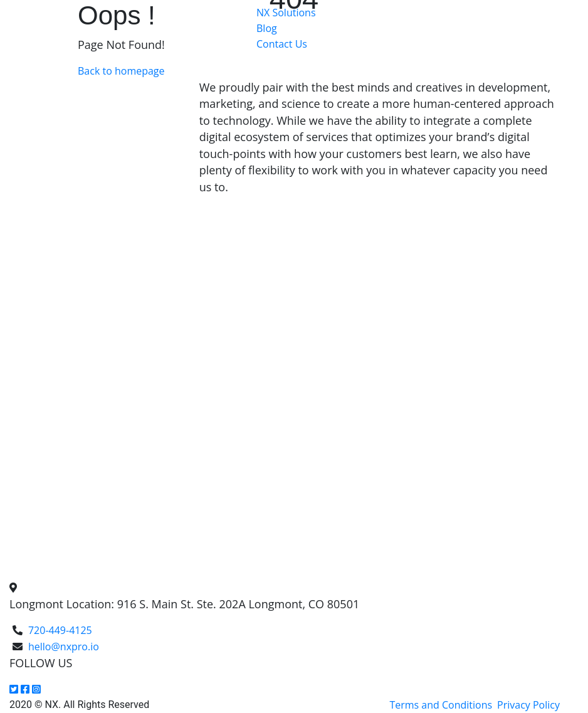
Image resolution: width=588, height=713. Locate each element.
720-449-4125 (60, 630)
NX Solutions (286, 13)
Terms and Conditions (441, 705)
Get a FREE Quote (297, 63)
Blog (267, 28)
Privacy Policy (528, 705)
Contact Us (282, 44)
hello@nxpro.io (64, 647)
